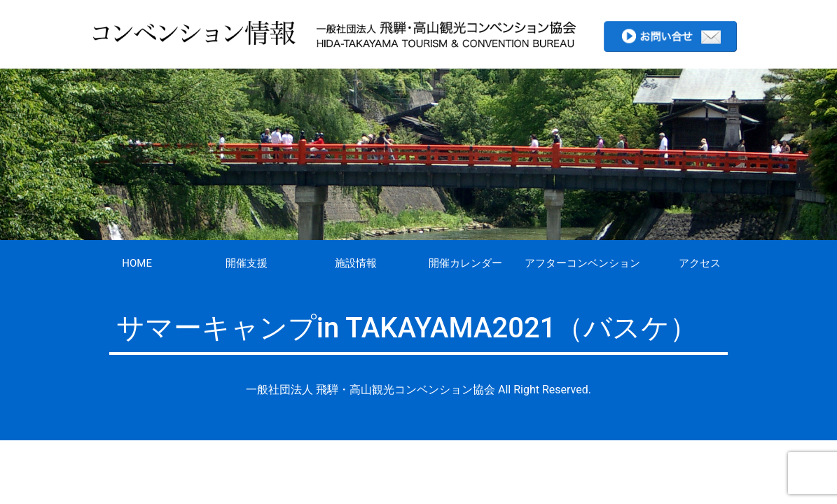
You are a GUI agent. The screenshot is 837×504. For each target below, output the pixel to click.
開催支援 (247, 263)
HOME (137, 263)
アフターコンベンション (582, 263)
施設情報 (356, 263)
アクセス (700, 263)
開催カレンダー (465, 263)
